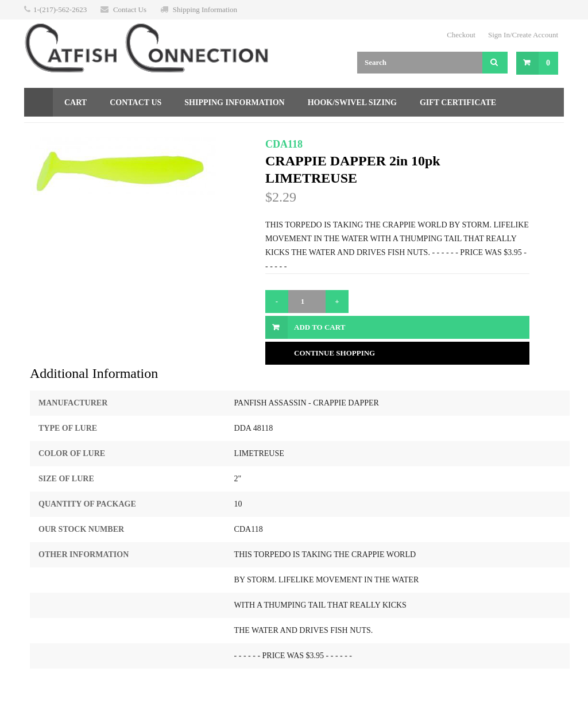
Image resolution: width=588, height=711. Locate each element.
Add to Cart (320, 327)
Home (38, 102)
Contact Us (130, 9)
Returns (55, 131)
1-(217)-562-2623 (60, 9)
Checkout (461, 35)
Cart (76, 103)
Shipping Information (205, 9)
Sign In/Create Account (523, 35)
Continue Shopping (334, 353)
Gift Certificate (458, 103)
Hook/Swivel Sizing (352, 103)
